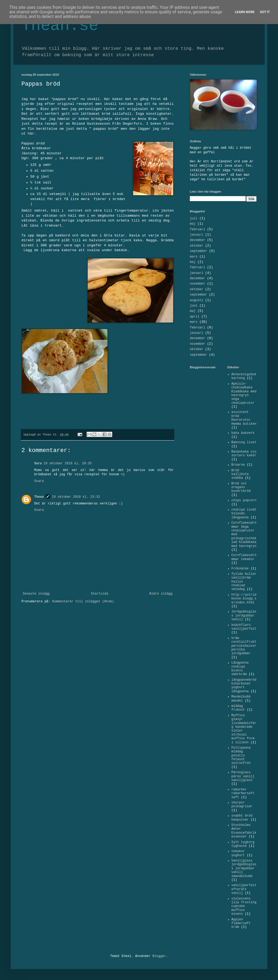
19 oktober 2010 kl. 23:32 (76, 497)
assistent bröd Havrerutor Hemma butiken (244, 418)
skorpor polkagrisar (242, 805)
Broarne (238, 465)
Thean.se (60, 26)
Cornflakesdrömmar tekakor (244, 557)
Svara (39, 481)
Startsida (100, 594)
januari (196, 235)
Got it (265, 12)
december (198, 240)
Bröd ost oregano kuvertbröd (241, 487)
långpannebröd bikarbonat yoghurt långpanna (244, 686)
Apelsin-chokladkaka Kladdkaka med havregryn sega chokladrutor (244, 393)
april (195, 317)
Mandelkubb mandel (241, 699)
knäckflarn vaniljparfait (244, 627)
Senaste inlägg (36, 594)
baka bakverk (243, 433)
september (198, 251)
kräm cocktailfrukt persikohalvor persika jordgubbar (244, 646)
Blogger (159, 956)
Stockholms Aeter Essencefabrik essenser (244, 831)
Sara (38, 464)
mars (194, 257)
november (198, 284)
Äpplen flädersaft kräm (241, 923)
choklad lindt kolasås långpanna (244, 514)
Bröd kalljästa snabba (240, 474)
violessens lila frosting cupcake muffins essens (244, 906)
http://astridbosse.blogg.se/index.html (244, 599)
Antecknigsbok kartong (244, 376)
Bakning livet (244, 442)
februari (198, 229)
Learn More (245, 12)
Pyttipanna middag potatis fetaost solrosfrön (241, 756)
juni (194, 306)
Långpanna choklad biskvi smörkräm (240, 669)
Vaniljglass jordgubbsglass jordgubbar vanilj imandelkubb (244, 868)
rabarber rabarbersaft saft (243, 793)
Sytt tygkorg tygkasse (243, 844)
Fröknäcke (240, 569)
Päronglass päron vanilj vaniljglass (243, 776)
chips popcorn (244, 500)
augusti (196, 300)
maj (193, 224)
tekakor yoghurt (238, 853)
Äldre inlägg (161, 594)
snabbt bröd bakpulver (242, 818)
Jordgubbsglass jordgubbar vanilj (244, 616)
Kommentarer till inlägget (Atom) (83, 602)
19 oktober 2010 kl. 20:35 (68, 464)
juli (194, 219)
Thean (39, 497)
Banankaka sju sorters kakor (244, 454)
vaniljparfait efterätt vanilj (244, 889)
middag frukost (238, 708)
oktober (196, 246)
